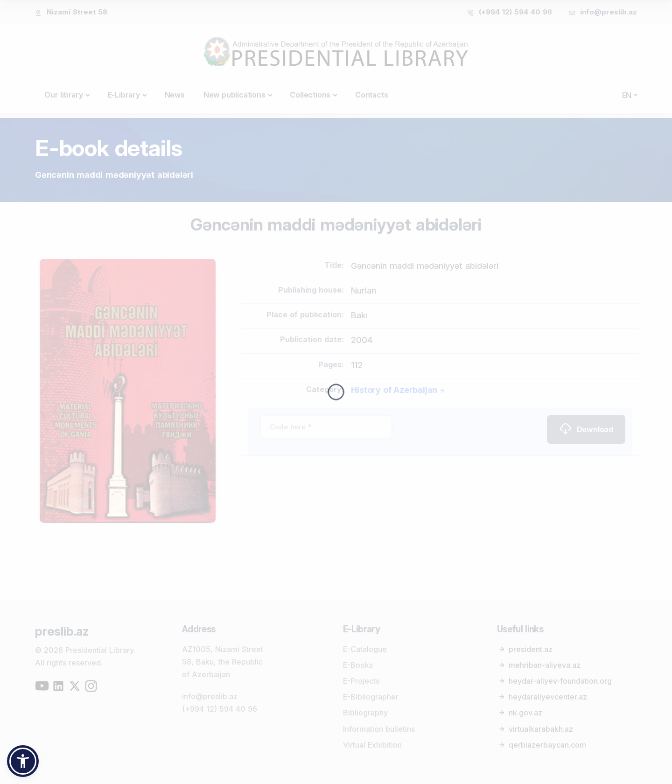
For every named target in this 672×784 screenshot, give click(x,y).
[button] (23, 761)
